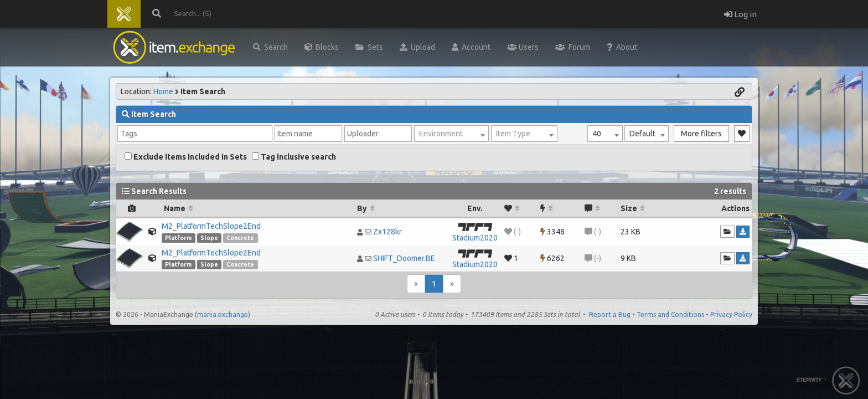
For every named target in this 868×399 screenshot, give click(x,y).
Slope (209, 238)
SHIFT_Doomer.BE (404, 258)
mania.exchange (223, 314)
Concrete (240, 238)
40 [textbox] (597, 134)
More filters (701, 134)
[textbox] (451, 134)
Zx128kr (387, 232)
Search (270, 47)
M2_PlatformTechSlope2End (211, 226)
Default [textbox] (642, 134)
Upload (417, 47)
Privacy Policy (731, 314)
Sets (369, 47)
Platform (178, 238)
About (622, 47)
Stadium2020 (475, 238)
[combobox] (605, 134)
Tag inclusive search (294, 157)
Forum (573, 47)
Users (523, 47)
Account (471, 47)
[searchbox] (195, 134)
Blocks (322, 47)
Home (163, 91)
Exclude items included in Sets (186, 157)
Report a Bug (610, 314)
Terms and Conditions (670, 314)
